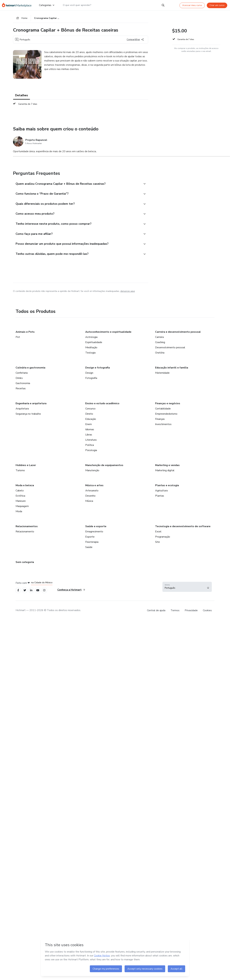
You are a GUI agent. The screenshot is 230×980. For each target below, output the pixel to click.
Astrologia (91, 340)
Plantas (160, 499)
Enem (89, 427)
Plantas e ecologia (167, 488)
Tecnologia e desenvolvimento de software (183, 529)
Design (89, 376)
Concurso (90, 412)
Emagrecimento (94, 534)
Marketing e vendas (167, 468)
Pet (18, 340)
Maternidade (162, 376)
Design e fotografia (98, 371)
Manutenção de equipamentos (104, 468)
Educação (91, 422)
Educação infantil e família (172, 371)
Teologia (90, 356)
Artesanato (92, 493)
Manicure (21, 504)
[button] (77, 185)
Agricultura (161, 493)
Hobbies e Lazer (26, 468)
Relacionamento (25, 534)
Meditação (91, 350)
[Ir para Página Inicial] (18, 5)
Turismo (20, 473)
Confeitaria (22, 376)
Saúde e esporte (96, 529)
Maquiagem (22, 509)
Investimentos (163, 427)
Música (89, 504)
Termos (175, 614)
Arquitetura (22, 412)
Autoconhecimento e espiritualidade (108, 335)
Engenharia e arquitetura (31, 406)
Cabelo (20, 493)
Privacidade (191, 614)
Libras (89, 438)
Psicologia (91, 453)
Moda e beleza (25, 488)
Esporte (90, 540)
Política (90, 448)
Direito (89, 417)
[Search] (163, 5)
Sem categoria (25, 565)
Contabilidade (163, 412)
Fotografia (91, 381)
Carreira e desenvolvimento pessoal (178, 335)
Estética (20, 499)
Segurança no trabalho (28, 417)
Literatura (91, 443)
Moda (19, 514)
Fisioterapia (92, 545)
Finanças (160, 422)
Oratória (160, 356)
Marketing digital (165, 473)
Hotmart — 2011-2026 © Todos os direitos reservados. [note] (48, 614)
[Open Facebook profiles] (19, 594)
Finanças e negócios (168, 406)
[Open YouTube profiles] (40, 594)
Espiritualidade (94, 345)
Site (157, 545)
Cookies (207, 614)
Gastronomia (23, 386)
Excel (158, 534)
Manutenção (92, 473)
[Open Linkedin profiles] (33, 594)
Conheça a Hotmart (71, 593)
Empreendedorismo (166, 417)
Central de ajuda (156, 614)
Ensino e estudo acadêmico (102, 406)
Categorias (46, 5)
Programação (163, 540)
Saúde (89, 550)
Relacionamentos (27, 529)
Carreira (159, 340)
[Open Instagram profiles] (47, 594)
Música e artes (94, 488)
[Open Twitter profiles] (26, 594)
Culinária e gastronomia (30, 371)
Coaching (160, 345)
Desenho (90, 499)
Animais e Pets (25, 335)
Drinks (19, 381)
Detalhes (22, 96)
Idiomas (90, 432)
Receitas (21, 391)
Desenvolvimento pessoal (170, 350)
